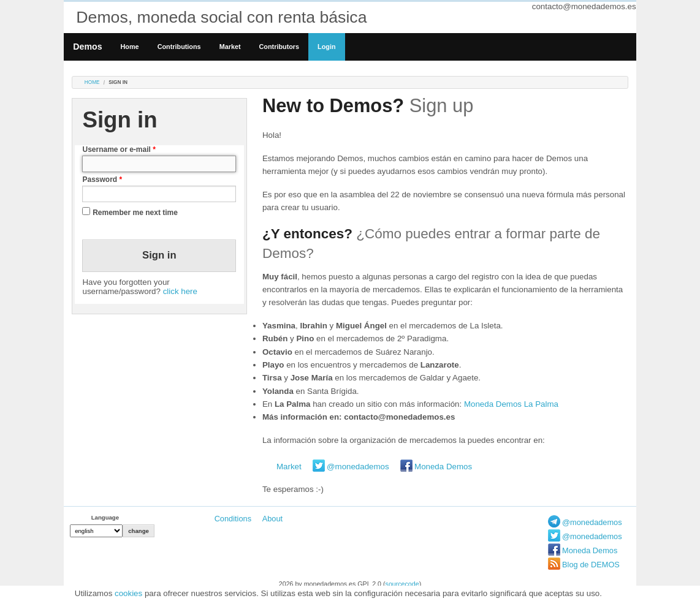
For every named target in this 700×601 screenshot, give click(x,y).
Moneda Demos (443, 467)
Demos (87, 47)
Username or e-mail (119, 149)
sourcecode (402, 584)
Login (326, 47)
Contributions (179, 47)
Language (105, 517)
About (272, 519)
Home (130, 47)
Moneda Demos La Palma (511, 404)
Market (230, 47)
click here (180, 291)
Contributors (280, 47)
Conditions (233, 519)
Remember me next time (135, 213)
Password (102, 180)
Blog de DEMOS (591, 565)
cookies (128, 593)
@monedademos (358, 467)
